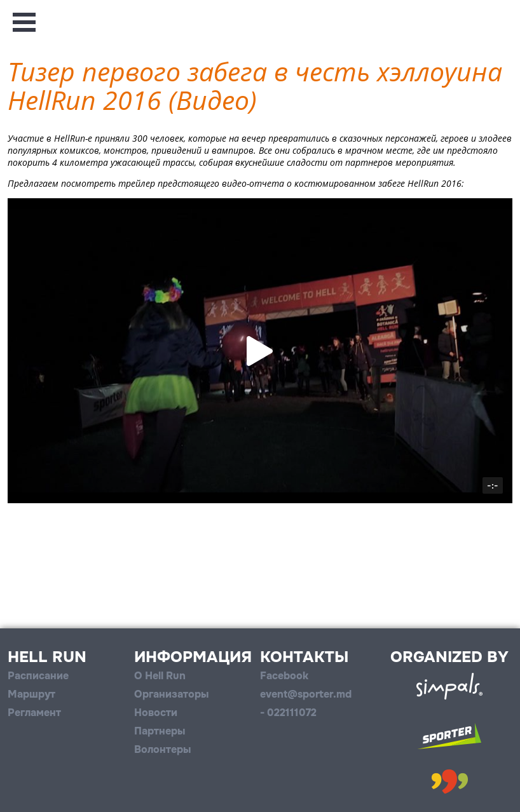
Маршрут (31, 694)
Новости (156, 713)
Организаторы (171, 694)
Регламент (34, 713)
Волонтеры (162, 749)
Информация (193, 657)
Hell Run (47, 657)
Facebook (284, 676)
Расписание (38, 676)
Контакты (304, 657)
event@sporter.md (306, 694)
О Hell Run (160, 676)
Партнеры (160, 731)
